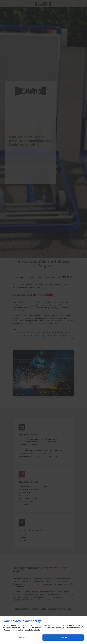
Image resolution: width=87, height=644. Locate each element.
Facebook (35, 630)
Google (28, 630)
